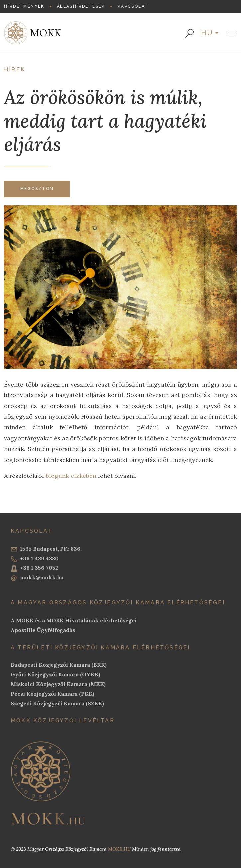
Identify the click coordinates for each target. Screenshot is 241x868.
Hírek (15, 70)
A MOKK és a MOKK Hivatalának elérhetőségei (74, 620)
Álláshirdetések (81, 6)
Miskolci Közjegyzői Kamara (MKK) (58, 684)
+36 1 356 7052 (34, 568)
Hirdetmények (24, 6)
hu (207, 33)
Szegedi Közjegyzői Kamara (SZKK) (57, 703)
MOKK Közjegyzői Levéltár (63, 720)
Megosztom (37, 189)
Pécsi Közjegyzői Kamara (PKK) (53, 694)
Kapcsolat (133, 6)
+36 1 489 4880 (35, 559)
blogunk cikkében (71, 476)
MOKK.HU (119, 849)
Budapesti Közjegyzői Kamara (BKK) (59, 665)
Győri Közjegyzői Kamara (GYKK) (56, 674)
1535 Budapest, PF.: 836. (46, 549)
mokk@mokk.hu (37, 578)
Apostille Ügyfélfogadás (43, 630)
